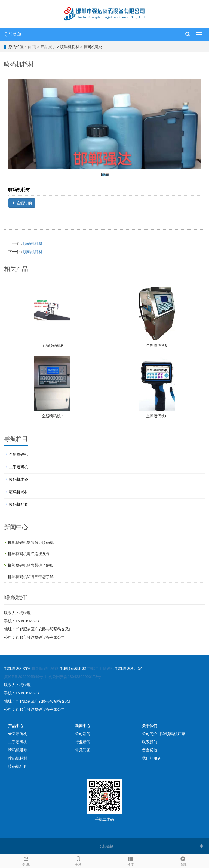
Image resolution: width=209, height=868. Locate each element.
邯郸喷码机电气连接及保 (29, 554)
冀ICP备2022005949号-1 (25, 677)
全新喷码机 (19, 454)
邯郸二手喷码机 (101, 669)
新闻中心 (83, 726)
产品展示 (48, 47)
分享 (26, 861)
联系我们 (150, 742)
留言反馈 (150, 750)
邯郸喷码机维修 (45, 669)
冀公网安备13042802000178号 (75, 677)
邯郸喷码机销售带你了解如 (31, 565)
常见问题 (83, 750)
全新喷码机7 (52, 416)
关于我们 (150, 726)
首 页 (32, 47)
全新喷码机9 (52, 345)
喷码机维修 (19, 479)
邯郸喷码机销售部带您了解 (31, 577)
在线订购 (22, 203)
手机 (78, 861)
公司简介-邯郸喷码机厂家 (164, 734)
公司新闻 (83, 734)
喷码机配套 (19, 504)
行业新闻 (83, 742)
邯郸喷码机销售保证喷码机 (31, 542)
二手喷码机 (19, 467)
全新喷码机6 (157, 416)
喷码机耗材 (70, 47)
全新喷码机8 (157, 345)
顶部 (183, 861)
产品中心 (16, 726)
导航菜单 (13, 34)
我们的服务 (152, 758)
